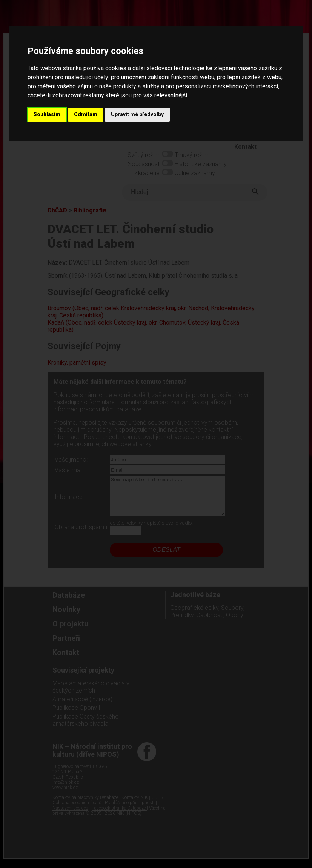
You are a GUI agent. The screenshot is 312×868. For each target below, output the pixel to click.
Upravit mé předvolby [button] (137, 114)
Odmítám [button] (86, 114)
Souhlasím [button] (47, 114)
